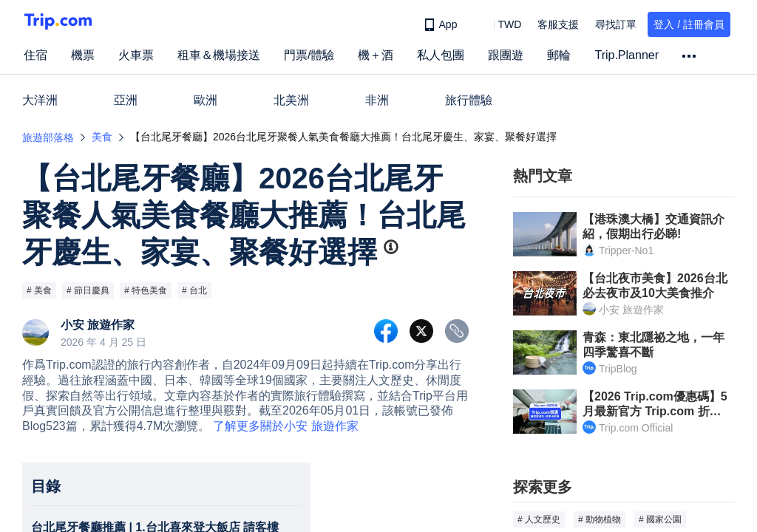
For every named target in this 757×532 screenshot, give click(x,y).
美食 (102, 137)
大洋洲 (40, 100)
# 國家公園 (660, 519)
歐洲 (206, 100)
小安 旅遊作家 (98, 325)
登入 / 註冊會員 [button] (689, 24)
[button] (499, 24)
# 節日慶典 (88, 290)
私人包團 (441, 55)
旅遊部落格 (48, 137)
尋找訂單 (616, 24)
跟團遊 (506, 55)
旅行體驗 (469, 100)
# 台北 (194, 290)
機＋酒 (376, 55)
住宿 (35, 55)
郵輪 (559, 55)
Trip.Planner (627, 55)
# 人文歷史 (539, 519)
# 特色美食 (146, 290)
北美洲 (291, 100)
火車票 (136, 55)
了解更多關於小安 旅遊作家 (285, 426)
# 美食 (39, 290)
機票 (83, 55)
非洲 (377, 100)
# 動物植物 (600, 519)
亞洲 (126, 100)
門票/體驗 (309, 55)
